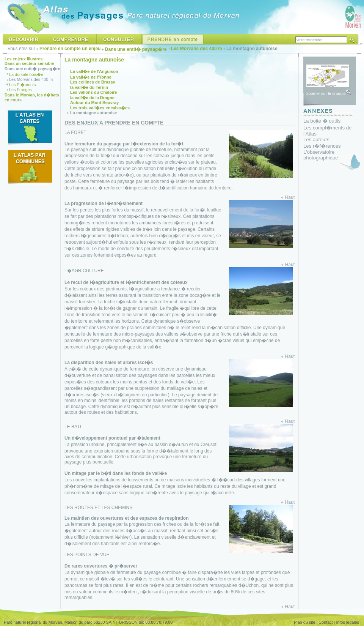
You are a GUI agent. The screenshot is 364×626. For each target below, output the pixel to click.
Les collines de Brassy (93, 82)
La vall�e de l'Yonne (91, 77)
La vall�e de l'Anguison (94, 71)
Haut (290, 197)
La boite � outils (322, 121)
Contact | (327, 622)
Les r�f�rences (322, 146)
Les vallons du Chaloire (93, 92)
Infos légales (348, 622)
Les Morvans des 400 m (197, 49)
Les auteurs (316, 140)
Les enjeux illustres (24, 59)
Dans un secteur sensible (29, 63)
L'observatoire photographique (321, 155)
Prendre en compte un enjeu (70, 49)
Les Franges (20, 90)
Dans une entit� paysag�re (136, 49)
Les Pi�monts (22, 85)
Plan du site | (306, 622)
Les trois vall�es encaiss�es (100, 108)
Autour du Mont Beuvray (94, 102)
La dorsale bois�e (26, 74)
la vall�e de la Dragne (92, 98)
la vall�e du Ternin (89, 87)
